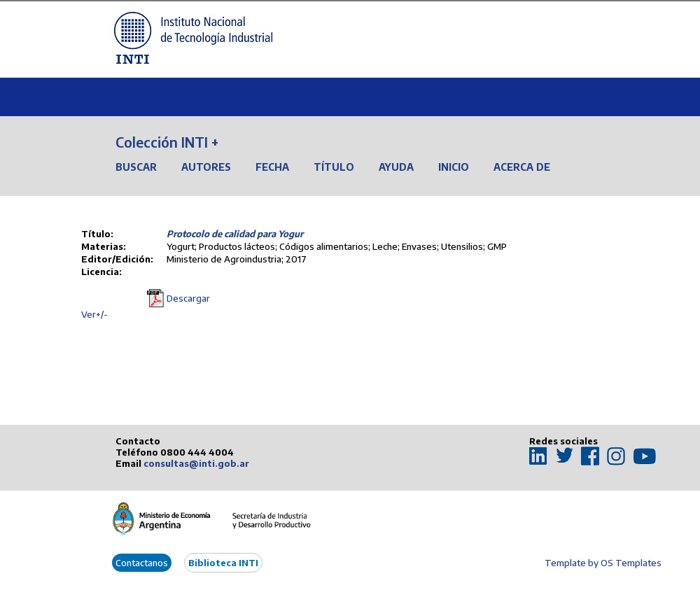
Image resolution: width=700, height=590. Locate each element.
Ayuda (396, 167)
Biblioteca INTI (223, 563)
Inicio (454, 167)
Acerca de (522, 167)
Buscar (136, 167)
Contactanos (142, 563)
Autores (206, 167)
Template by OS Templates (603, 563)
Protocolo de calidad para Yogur (235, 234)
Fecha (272, 167)
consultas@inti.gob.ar (196, 463)
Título (334, 167)
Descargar (188, 298)
